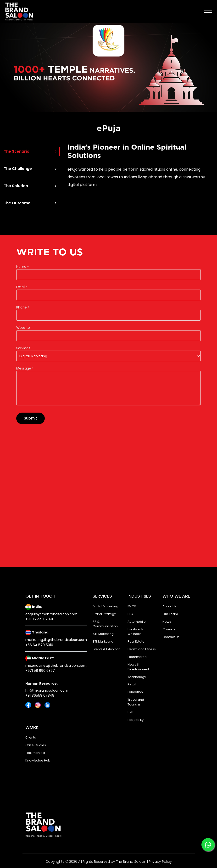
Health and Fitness (142, 649)
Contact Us (171, 637)
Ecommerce (137, 657)
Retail (132, 684)
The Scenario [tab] (31, 151)
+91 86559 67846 (40, 619)
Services (23, 348)
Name (22, 267)
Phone (23, 307)
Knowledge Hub (38, 760)
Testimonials (35, 753)
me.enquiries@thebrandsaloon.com (56, 666)
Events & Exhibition (106, 649)
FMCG (132, 606)
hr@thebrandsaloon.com (47, 690)
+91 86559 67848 (40, 695)
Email (22, 287)
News (167, 622)
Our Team (170, 614)
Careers (169, 629)
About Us (169, 606)
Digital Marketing (105, 606)
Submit (31, 418)
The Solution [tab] (31, 186)
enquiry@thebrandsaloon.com (51, 614)
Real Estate (136, 641)
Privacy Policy (160, 862)
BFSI (131, 614)
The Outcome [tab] (31, 203)
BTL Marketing (103, 641)
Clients (31, 737)
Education (135, 692)
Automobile (137, 622)
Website (23, 328)
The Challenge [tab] (31, 169)
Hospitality (136, 720)
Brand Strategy (104, 614)
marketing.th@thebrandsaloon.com (56, 640)
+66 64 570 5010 (39, 645)
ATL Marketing (103, 634)
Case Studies (36, 745)
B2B (130, 712)
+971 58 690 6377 (40, 671)
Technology (137, 677)
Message (25, 368)
